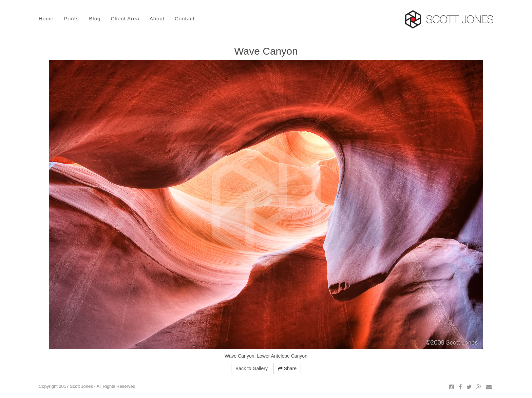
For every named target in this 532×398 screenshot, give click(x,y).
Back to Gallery (252, 368)
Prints (71, 18)
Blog (95, 18)
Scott (449, 19)
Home (46, 18)
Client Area (125, 18)
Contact (185, 18)
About (157, 18)
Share (287, 368)
